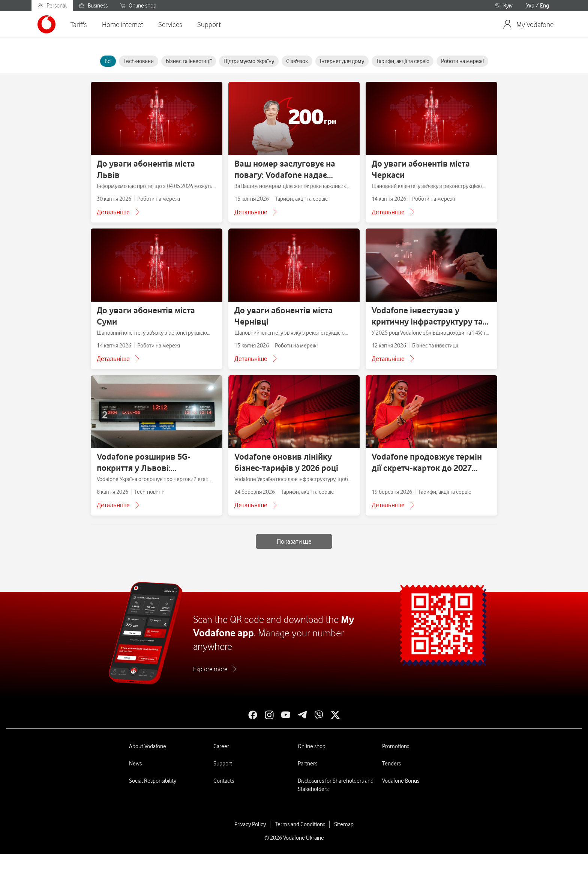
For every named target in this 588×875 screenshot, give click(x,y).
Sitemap (344, 824)
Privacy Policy (250, 824)
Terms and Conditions (300, 824)
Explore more (210, 669)
